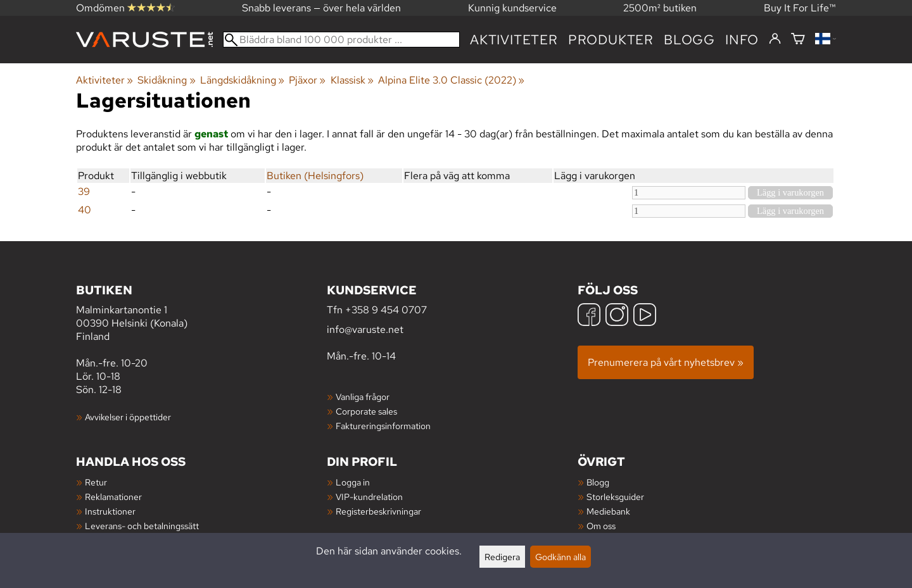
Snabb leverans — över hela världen (321, 8)
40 (85, 210)
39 (84, 191)
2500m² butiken (660, 8)
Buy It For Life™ (800, 8)
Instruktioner (110, 511)
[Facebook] (589, 316)
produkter (611, 40)
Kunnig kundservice (512, 8)
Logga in (353, 482)
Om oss (601, 526)
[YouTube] (645, 316)
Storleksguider (615, 497)
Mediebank (608, 511)
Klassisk (352, 80)
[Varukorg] (798, 40)
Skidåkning (166, 80)
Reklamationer (113, 497)
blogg (689, 40)
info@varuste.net (365, 329)
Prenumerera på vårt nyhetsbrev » (666, 362)
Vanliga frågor (363, 397)
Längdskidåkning (242, 80)
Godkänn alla (560, 557)
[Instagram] (617, 316)
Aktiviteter (514, 40)
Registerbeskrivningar (378, 511)
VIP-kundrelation (369, 497)
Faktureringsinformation (383, 426)
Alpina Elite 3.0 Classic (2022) (451, 80)
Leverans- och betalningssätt (142, 526)
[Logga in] (775, 39)
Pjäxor (307, 80)
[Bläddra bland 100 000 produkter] (341, 40)
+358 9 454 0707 (386, 310)
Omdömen (125, 8)
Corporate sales (366, 411)
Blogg (598, 482)
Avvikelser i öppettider (128, 417)
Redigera (502, 557)
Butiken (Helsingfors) (315, 176)
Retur (96, 482)
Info (742, 40)
